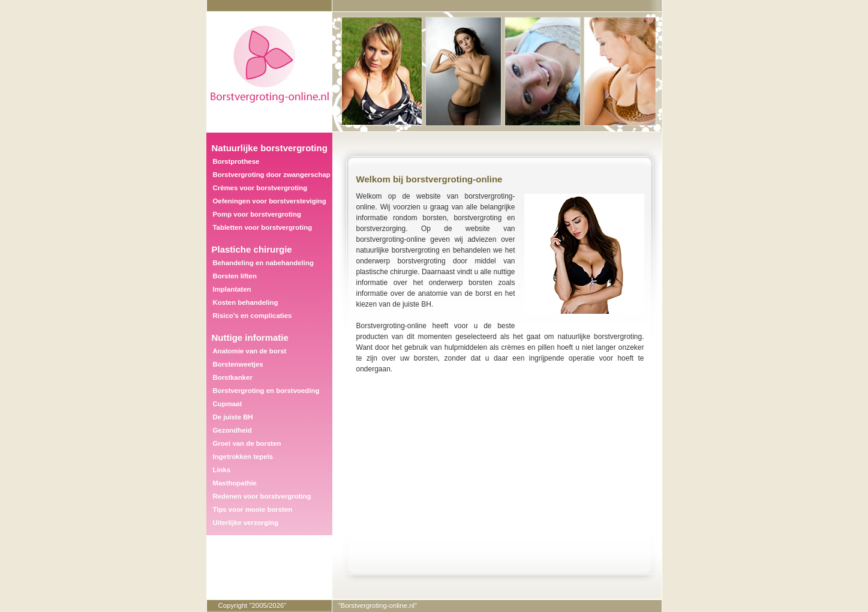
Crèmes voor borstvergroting (260, 188)
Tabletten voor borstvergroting (263, 227)
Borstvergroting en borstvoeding (266, 391)
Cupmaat (228, 404)
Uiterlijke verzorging (246, 523)
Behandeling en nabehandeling (263, 263)
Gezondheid (232, 430)
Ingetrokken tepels (243, 457)
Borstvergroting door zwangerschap (272, 175)
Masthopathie (235, 483)
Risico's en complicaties (253, 316)
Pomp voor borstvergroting (257, 214)
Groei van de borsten (247, 443)
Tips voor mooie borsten (253, 509)
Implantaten (232, 289)
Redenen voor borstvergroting (262, 496)
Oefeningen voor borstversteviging (270, 201)
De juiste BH (233, 417)
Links (222, 470)
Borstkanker (233, 377)
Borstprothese (236, 161)
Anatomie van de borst (250, 351)
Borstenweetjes (238, 364)
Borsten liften (235, 276)
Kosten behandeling (246, 302)
